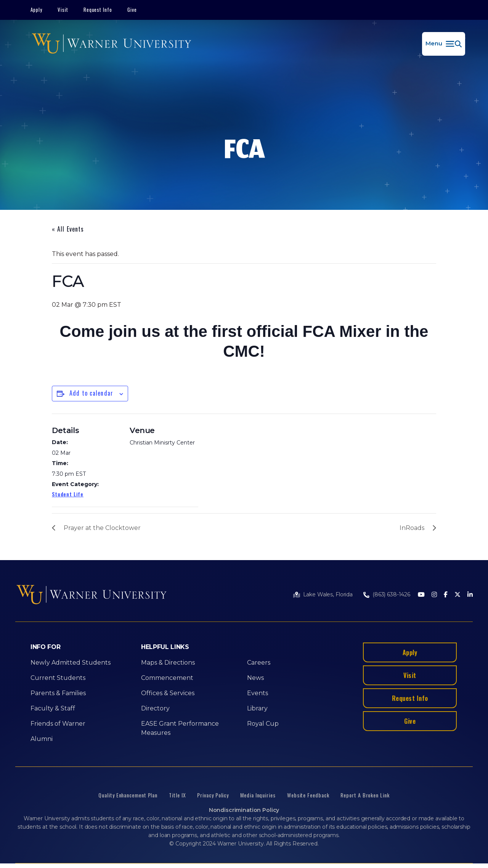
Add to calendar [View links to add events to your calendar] (91, 393)
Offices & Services (168, 693)
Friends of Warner (58, 724)
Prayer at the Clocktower (102, 528)
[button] (444, 44)
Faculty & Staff (53, 708)
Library (257, 708)
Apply (36, 10)
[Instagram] (434, 595)
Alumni (42, 739)
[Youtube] (421, 595)
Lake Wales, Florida (328, 594)
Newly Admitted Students (71, 663)
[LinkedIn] (470, 595)
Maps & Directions (168, 663)
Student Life (68, 494)
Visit (63, 10)
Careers (259, 663)
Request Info (98, 10)
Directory (155, 708)
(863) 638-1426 (391, 594)
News (255, 678)
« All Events (68, 229)
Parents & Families (58, 693)
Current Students (58, 678)
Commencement (167, 678)
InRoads (412, 528)
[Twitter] (457, 595)
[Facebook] (446, 595)
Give (132, 10)
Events (258, 693)
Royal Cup (263, 724)
